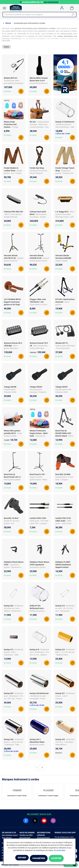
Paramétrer (39, 859)
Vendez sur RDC (26, 836)
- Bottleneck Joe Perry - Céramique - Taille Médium (65, 743)
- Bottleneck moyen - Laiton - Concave (65, 697)
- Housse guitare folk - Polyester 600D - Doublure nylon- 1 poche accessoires (65, 393)
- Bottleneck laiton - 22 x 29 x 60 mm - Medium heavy (65, 653)
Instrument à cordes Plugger (48, 797)
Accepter (62, 859)
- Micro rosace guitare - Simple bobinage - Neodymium (13, 218)
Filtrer (71, 865)
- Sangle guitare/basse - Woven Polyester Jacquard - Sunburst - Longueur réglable (39, 174)
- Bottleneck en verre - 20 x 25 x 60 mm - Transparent (65, 609)
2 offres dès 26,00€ (11, 752)
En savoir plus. (60, 851)
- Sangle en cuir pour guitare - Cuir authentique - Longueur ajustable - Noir (13, 525)
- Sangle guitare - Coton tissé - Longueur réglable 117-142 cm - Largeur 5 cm (64, 481)
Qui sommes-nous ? (10, 836)
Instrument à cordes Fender (17, 797)
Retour (8, 23)
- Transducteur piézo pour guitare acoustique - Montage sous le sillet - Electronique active (14, 84)
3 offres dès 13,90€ (63, 135)
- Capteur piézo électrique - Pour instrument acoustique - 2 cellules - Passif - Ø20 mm (65, 349)
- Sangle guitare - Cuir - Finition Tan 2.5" (13, 174)
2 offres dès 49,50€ (37, 706)
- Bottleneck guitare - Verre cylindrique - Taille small (65, 128)
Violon (6, 48)
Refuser (17, 859)
